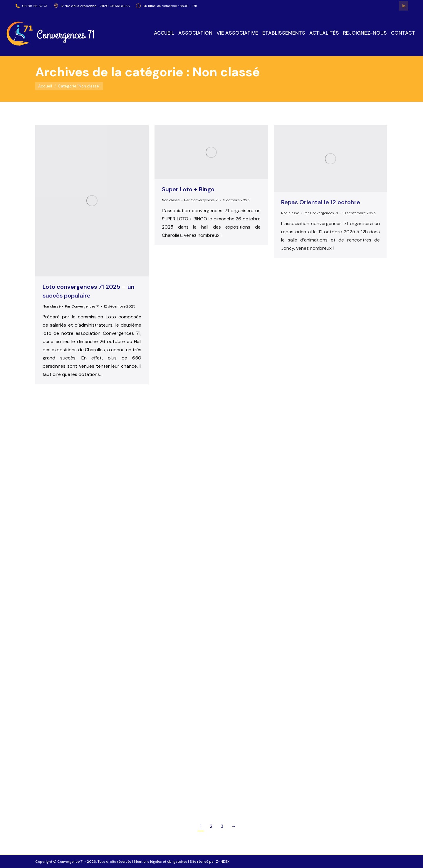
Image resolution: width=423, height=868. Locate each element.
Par (82, 306)
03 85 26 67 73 (31, 6)
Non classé (52, 306)
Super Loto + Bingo (188, 189)
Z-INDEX (223, 862)
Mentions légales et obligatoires (161, 862)
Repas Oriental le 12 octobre (321, 202)
